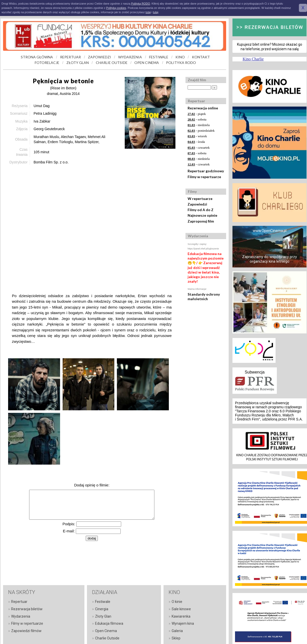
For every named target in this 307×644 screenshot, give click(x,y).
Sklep (176, 638)
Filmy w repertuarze (204, 177)
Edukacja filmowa (109, 623)
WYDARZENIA (130, 57)
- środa (196, 142)
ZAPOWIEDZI (100, 57)
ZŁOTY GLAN (78, 63)
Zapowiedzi (197, 204)
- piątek (197, 114)
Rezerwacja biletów (27, 609)
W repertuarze (200, 199)
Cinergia (102, 609)
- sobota (197, 119)
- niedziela (199, 125)
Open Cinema (106, 631)
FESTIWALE (159, 57)
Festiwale (103, 602)
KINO (180, 57)
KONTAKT (201, 57)
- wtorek (197, 136)
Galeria (177, 631)
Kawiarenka (181, 616)
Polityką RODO (141, 4)
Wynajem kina (183, 623)
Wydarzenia (21, 616)
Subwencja (255, 372)
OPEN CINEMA (147, 63)
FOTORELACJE (47, 63)
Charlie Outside (107, 638)
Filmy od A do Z (201, 210)
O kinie (177, 602)
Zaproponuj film (201, 221)
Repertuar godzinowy (206, 171)
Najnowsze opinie (202, 215)
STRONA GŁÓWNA (37, 57)
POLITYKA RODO (181, 63)
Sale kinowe (181, 609)
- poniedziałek (201, 131)
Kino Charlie (253, 59)
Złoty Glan (103, 616)
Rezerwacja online (203, 108)
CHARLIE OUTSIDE (112, 63)
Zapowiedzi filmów (26, 631)
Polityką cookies (116, 8)
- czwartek (199, 148)
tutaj (148, 12)
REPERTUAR (70, 57)
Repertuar (19, 602)
